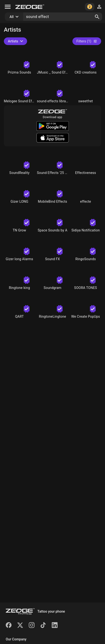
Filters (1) (87, 41)
